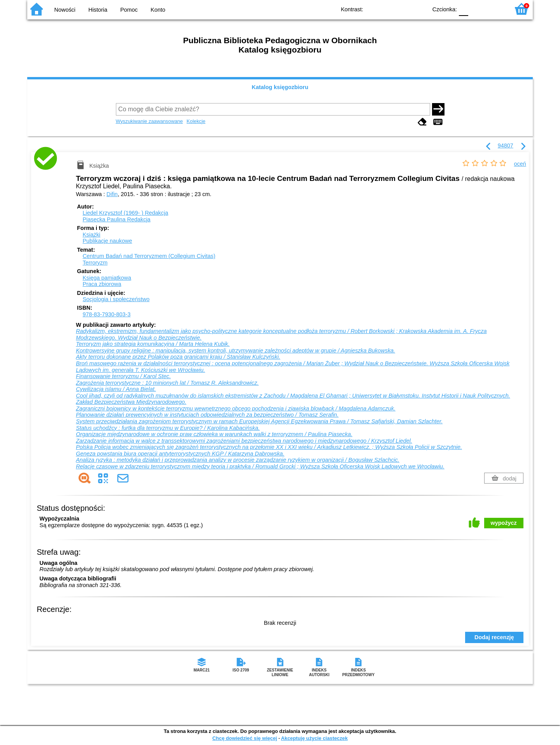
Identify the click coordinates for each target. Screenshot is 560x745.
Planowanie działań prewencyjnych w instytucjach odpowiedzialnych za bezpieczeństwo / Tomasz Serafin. (207, 415)
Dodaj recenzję (494, 637)
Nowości (65, 10)
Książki (91, 235)
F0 (463, 9)
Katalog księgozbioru (280, 87)
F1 (477, 9)
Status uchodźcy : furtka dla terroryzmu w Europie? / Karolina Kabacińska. (168, 428)
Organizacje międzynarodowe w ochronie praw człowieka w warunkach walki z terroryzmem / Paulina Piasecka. (214, 434)
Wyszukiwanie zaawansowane (150, 121)
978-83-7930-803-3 (106, 314)
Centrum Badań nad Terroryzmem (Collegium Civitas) (149, 256)
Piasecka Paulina (116, 219)
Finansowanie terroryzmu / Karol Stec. (123, 376)
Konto (158, 10)
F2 (495, 9)
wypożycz (504, 523)
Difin (112, 194)
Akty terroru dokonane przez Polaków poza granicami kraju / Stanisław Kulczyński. (178, 357)
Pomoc (129, 10)
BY (419, 9)
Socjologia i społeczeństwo (116, 299)
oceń (520, 164)
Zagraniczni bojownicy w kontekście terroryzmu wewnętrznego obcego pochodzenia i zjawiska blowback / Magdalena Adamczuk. (236, 408)
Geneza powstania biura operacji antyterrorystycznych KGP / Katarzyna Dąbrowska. (180, 454)
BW (388, 9)
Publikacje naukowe (107, 241)
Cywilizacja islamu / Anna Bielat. (116, 389)
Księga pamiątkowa (107, 278)
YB (403, 9)
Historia (98, 10)
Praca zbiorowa (102, 284)
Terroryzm (95, 263)
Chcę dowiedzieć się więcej (245, 738)
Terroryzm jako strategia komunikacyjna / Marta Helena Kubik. (153, 344)
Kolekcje (196, 121)
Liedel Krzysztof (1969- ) (125, 213)
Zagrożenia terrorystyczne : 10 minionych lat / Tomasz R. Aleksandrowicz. (167, 383)
